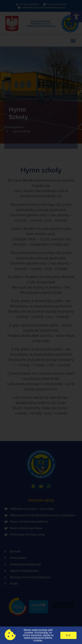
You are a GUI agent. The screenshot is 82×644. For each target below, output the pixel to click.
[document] (41, 322)
